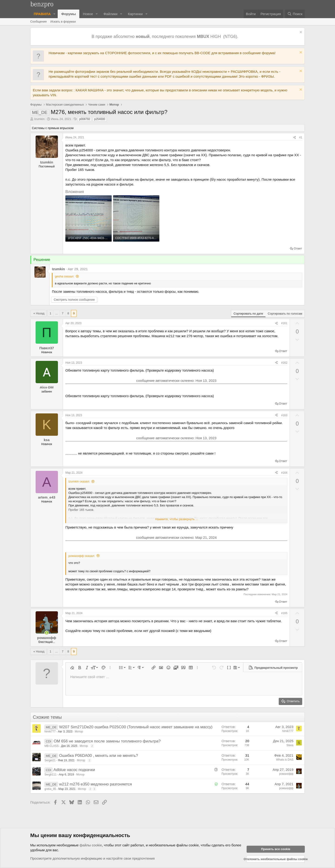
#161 (284, 323)
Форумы (69, 14)
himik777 (50, 732)
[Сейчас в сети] (47, 633)
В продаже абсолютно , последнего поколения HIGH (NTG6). (166, 37)
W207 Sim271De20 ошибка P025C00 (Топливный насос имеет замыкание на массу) (136, 727)
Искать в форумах (63, 22)
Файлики (111, 14)
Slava (290, 745)
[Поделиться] (295, 138)
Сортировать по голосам (285, 314)
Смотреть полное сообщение (74, 300)
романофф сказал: (82, 556)
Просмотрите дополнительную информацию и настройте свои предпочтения (92, 858)
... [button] (57, 313)
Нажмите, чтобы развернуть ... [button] (177, 519)
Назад (40, 313)
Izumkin (39, 119)
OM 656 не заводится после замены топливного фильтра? (107, 741)
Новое (88, 14)
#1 (301, 137)
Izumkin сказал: (79, 481)
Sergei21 (50, 760)
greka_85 (50, 789)
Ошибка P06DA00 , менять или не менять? (99, 756)
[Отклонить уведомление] (300, 33)
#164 (284, 473)
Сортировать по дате (248, 314)
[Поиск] (295, 14)
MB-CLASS (52, 746)
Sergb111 (50, 775)
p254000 (100, 119)
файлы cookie (91, 845)
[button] (54, 14)
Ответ (298, 248)
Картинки (135, 14)
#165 (284, 613)
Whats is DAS (285, 760)
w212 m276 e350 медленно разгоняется (95, 784)
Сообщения (39, 22)
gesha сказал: (65, 276)
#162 (284, 363)
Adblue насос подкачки (74, 770)
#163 (284, 415)
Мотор (79, 732)
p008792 (85, 119)
